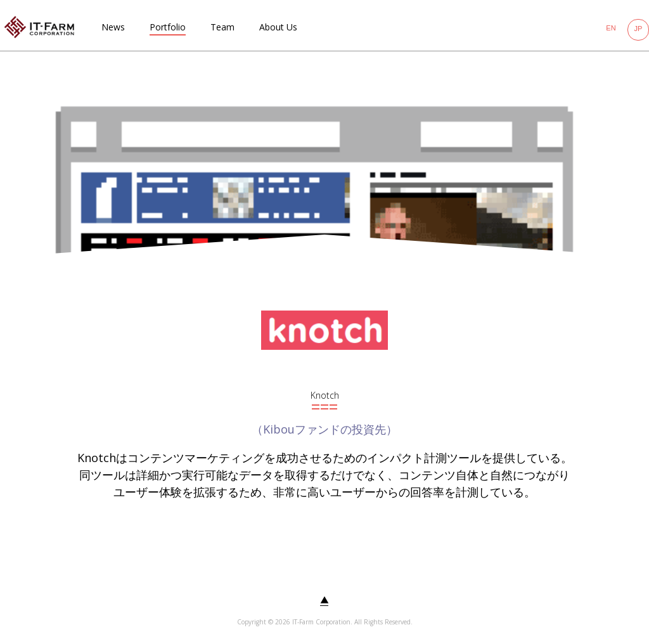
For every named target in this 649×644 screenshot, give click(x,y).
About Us (278, 27)
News (113, 27)
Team (222, 27)
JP (639, 29)
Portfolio (168, 27)
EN (611, 28)
